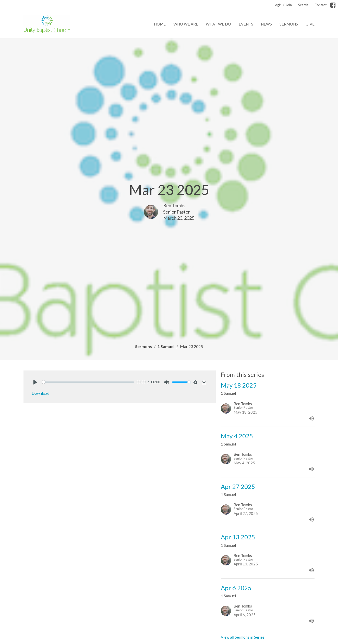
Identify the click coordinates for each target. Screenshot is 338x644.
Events (246, 24)
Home (160, 24)
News (266, 24)
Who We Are (186, 24)
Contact (321, 5)
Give (310, 24)
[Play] (35, 382)
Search (303, 5)
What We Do (218, 24)
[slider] (88, 382)
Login (278, 5)
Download (40, 393)
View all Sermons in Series (243, 637)
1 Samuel (166, 346)
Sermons (289, 24)
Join (289, 5)
